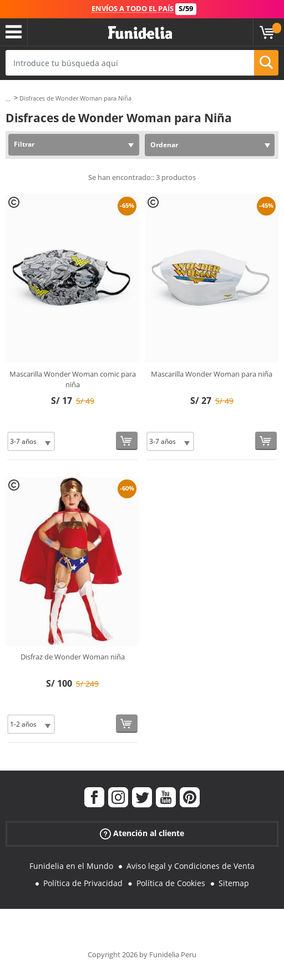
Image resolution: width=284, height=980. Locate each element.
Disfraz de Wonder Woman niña (73, 657)
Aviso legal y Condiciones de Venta (191, 866)
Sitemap (234, 883)
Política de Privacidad (83, 883)
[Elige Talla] (31, 441)
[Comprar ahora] (127, 441)
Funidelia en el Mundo (71, 866)
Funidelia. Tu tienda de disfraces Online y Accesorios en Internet (140, 33)
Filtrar (24, 144)
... (8, 99)
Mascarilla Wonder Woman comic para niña (73, 379)
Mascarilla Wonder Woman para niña (212, 374)
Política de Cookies (171, 883)
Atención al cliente (142, 834)
